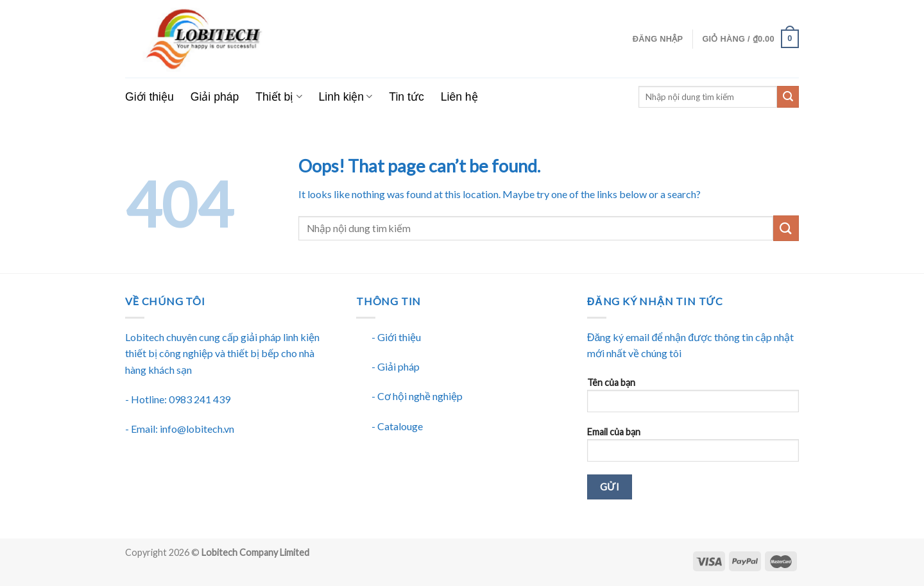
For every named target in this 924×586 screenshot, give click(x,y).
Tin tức (406, 97)
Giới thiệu (150, 97)
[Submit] (786, 228)
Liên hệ (459, 97)
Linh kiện (346, 97)
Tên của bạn (693, 399)
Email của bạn (693, 448)
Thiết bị (278, 97)
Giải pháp (215, 97)
